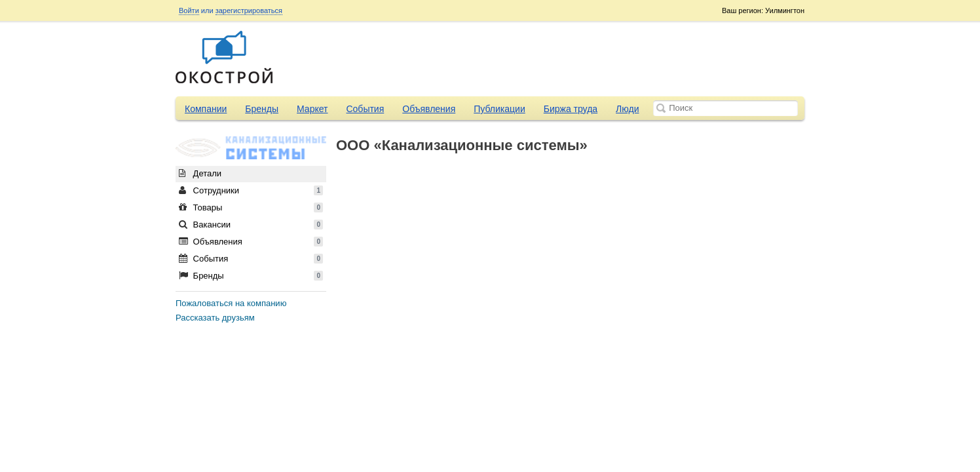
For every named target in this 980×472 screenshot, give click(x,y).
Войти (189, 10)
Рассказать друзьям (215, 318)
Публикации (499, 109)
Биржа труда (571, 109)
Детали (200, 173)
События (365, 109)
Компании (206, 109)
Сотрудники (251, 190)
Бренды (262, 109)
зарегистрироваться (249, 10)
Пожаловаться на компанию (231, 303)
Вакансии (251, 225)
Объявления (429, 109)
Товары (251, 207)
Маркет (312, 109)
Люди (627, 109)
